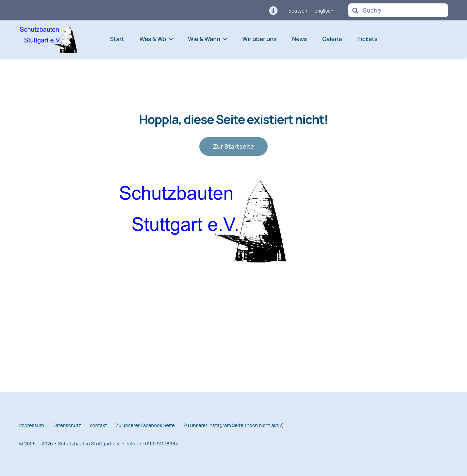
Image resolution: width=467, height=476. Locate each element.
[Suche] (398, 10)
